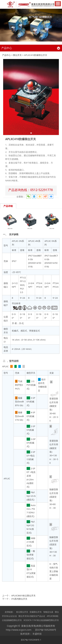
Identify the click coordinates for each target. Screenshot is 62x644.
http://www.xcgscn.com (19, 630)
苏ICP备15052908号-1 (31, 640)
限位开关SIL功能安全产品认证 (32, 616)
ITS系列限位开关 (19, 599)
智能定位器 (48, 612)
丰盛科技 (37, 634)
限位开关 (17, 55)
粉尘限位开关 (22, 612)
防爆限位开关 (36, 612)
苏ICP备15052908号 (46, 630)
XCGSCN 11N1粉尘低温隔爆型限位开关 (41, 620)
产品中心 (6, 55)
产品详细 (8, 206)
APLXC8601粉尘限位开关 (24, 596)
